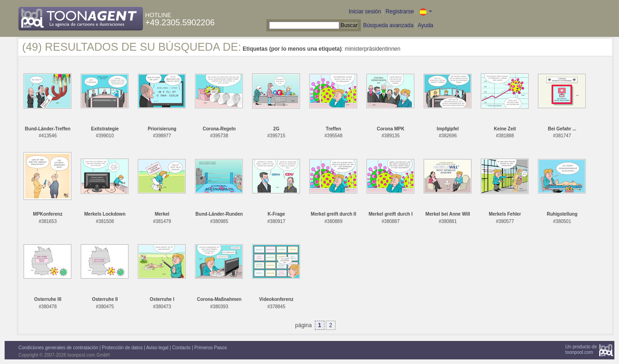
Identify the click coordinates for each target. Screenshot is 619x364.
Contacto (181, 348)
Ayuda (425, 25)
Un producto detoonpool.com (581, 349)
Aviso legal (157, 348)
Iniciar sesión (365, 12)
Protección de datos (122, 348)
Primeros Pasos (211, 348)
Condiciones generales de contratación (58, 348)
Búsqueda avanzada (388, 25)
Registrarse (399, 12)
